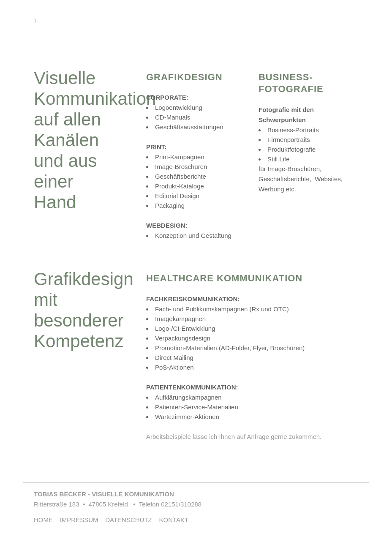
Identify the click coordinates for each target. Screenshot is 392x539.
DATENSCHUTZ (131, 520)
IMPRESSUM (82, 520)
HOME (46, 520)
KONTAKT (174, 520)
